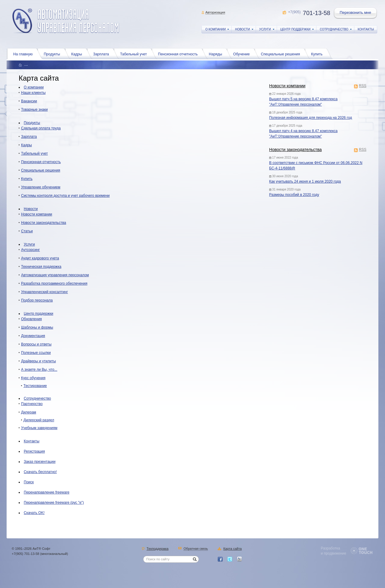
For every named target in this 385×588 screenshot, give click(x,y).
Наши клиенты (33, 93)
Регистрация (34, 451)
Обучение (243, 54)
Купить (318, 54)
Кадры (78, 54)
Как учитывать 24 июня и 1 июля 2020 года (305, 181)
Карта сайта (232, 549)
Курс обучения (33, 378)
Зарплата (103, 54)
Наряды (217, 54)
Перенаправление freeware (47, 492)
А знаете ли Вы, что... (39, 370)
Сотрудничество (37, 398)
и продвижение (334, 553)
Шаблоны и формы (37, 327)
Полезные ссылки (36, 353)
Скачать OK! (34, 513)
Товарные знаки (34, 110)
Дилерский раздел (39, 420)
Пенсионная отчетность (179, 54)
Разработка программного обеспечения (54, 283)
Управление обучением (41, 187)
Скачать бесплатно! (40, 472)
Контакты (32, 441)
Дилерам (29, 412)
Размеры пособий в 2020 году (294, 195)
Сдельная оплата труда (41, 128)
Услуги (29, 244)
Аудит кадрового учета (40, 258)
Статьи (27, 231)
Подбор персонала (37, 300)
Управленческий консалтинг (45, 292)
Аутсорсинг (30, 250)
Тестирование (35, 386)
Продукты (53, 54)
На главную (24, 54)
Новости (31, 209)
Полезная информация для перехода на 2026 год (311, 118)
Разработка (331, 548)
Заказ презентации (40, 462)
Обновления (31, 319)
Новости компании (287, 86)
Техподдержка (157, 549)
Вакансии (29, 101)
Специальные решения (282, 54)
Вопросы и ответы (36, 344)
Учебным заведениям (39, 428)
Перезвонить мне (356, 13)
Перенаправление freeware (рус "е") (54, 503)
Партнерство (32, 404)
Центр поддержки (38, 314)
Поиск (29, 482)
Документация (33, 336)
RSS (363, 86)
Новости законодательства (296, 150)
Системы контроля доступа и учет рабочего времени (65, 196)
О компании (34, 87)
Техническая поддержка (41, 267)
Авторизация (215, 12)
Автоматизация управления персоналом (55, 275)
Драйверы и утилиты (38, 361)
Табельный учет (135, 54)
